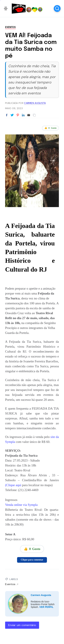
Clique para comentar (32, 560)
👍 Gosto (50, 128)
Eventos (10, 27)
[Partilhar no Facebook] (7, 115)
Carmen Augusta (41, 595)
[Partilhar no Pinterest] (18, 115)
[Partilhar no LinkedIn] (23, 115)
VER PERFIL (46, 607)
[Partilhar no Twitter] (12, 115)
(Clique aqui (14, 485)
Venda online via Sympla (21, 505)
